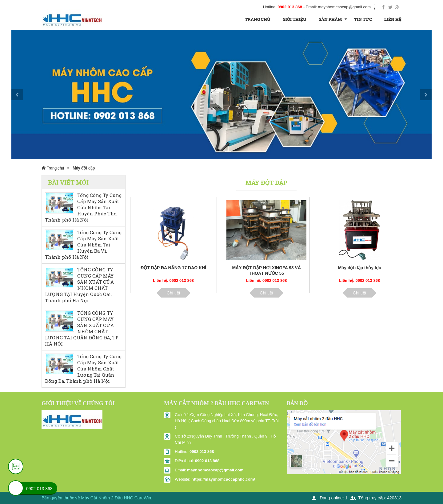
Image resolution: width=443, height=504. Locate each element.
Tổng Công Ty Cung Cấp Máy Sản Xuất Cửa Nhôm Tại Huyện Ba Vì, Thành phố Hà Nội (83, 245)
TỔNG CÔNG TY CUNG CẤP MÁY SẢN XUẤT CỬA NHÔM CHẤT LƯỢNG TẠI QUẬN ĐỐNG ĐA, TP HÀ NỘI (82, 328)
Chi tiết (174, 293)
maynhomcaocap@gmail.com (215, 470)
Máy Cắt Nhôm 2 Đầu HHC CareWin (116, 498)
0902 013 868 (202, 452)
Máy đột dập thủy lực (360, 268)
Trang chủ (258, 19)
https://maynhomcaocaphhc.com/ (223, 479)
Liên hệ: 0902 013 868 (173, 280)
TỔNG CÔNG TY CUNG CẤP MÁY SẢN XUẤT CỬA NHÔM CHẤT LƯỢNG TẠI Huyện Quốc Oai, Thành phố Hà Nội (79, 285)
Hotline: (283, 7)
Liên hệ (393, 19)
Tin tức (363, 19)
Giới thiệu (295, 19)
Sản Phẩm (330, 19)
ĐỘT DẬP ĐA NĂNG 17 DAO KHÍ (173, 268)
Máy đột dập (84, 168)
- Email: (337, 7)
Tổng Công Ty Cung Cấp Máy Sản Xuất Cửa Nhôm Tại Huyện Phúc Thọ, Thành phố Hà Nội (83, 208)
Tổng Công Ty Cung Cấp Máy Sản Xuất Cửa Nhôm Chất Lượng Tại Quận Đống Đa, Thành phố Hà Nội (83, 369)
